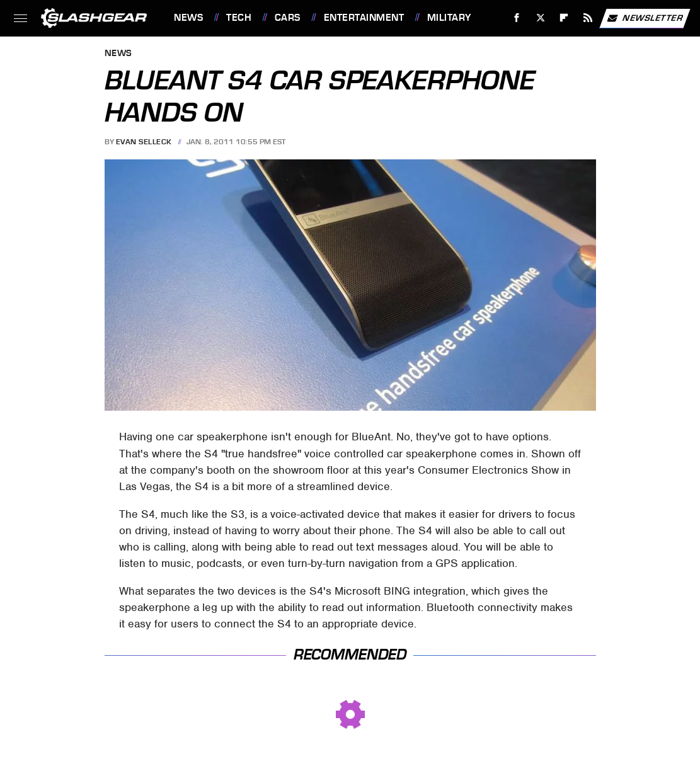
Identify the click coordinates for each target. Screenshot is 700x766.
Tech (239, 18)
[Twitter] (540, 18)
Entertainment (364, 18)
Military (449, 18)
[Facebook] (517, 18)
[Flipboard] (564, 18)
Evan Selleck (144, 142)
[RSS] (588, 18)
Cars (288, 18)
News (188, 18)
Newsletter (645, 18)
